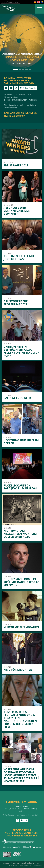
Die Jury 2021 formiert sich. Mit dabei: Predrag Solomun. (21, 582)
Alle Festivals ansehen (10, 2)
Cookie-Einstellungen (27, 863)
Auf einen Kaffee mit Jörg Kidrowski (19, 257)
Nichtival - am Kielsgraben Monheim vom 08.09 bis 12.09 (20, 534)
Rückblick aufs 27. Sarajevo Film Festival (20, 487)
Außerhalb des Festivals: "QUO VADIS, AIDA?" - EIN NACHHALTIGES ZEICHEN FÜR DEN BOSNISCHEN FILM (20, 719)
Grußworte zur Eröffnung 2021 (16, 303)
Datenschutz (15, 863)
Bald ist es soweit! (17, 398)
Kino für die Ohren (18, 670)
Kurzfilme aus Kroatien (21, 627)
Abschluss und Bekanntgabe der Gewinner (17, 211)
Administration (37, 866)
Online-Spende (28, 88)
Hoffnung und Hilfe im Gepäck (21, 442)
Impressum (5, 863)
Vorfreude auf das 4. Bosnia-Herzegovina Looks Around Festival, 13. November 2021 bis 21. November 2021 (22, 775)
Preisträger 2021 (16, 165)
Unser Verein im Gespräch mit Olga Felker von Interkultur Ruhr (21, 351)
